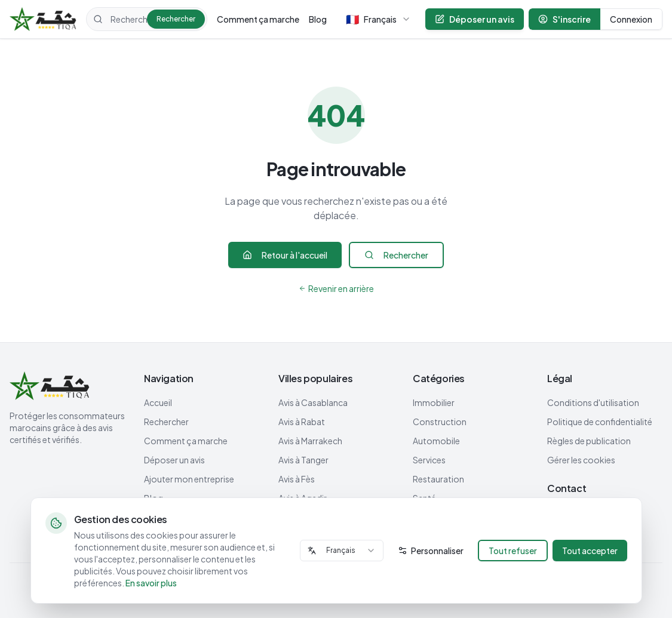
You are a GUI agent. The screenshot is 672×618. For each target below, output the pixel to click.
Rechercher (176, 19)
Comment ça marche (258, 19)
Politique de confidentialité (600, 422)
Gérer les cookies (581, 460)
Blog (318, 19)
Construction (440, 422)
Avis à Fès (297, 479)
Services (429, 460)
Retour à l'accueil (285, 255)
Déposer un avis (475, 19)
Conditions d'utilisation (593, 402)
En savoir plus (151, 583)
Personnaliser (431, 551)
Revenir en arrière (336, 288)
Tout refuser (513, 551)
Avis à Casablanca (313, 402)
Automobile (436, 441)
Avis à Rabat (302, 422)
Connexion (631, 19)
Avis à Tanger (303, 460)
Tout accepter (590, 551)
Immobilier (434, 402)
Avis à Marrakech (310, 441)
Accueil (158, 402)
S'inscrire (564, 19)
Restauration (438, 479)
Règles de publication (589, 441)
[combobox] (342, 551)
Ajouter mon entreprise (189, 479)
